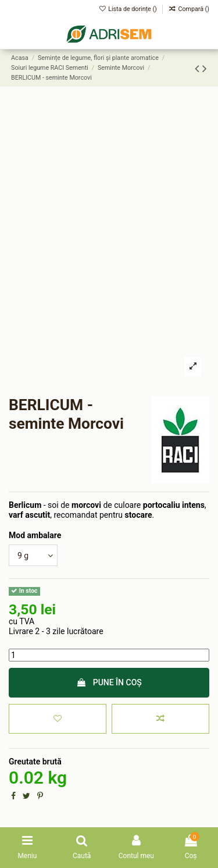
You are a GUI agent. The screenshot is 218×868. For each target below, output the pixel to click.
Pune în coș (109, 682)
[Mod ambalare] (33, 555)
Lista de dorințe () (129, 9)
